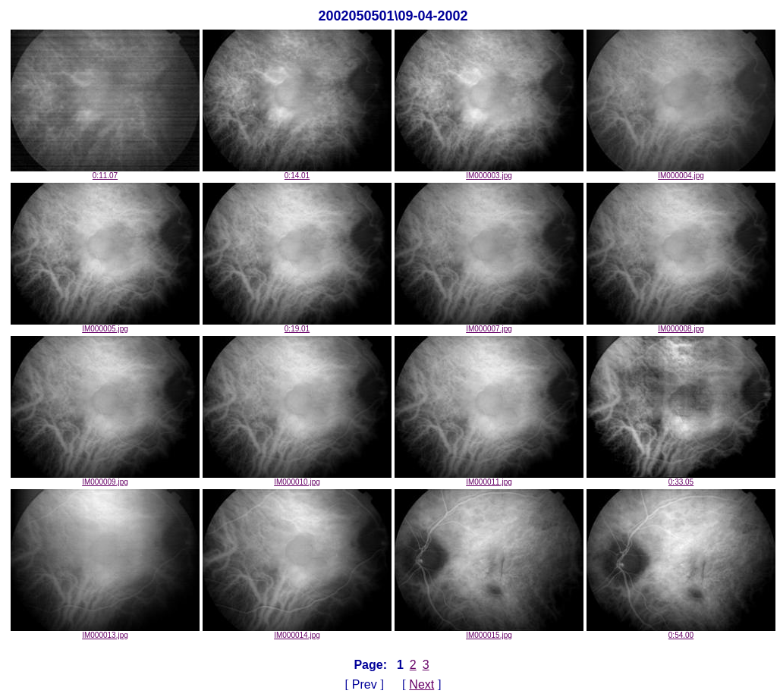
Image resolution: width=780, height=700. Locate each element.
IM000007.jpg (489, 325)
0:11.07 (105, 172)
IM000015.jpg (489, 632)
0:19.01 (297, 325)
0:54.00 (681, 632)
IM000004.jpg (681, 172)
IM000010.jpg (297, 479)
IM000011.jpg (489, 479)
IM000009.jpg (105, 479)
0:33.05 (681, 479)
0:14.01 (297, 172)
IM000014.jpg (297, 632)
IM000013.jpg (105, 632)
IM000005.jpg (105, 325)
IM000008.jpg (681, 325)
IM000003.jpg (489, 172)
